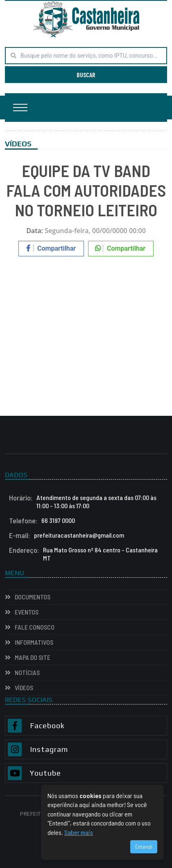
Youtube (45, 773)
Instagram (49, 749)
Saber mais (79, 832)
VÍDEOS (24, 687)
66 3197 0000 (42, 520)
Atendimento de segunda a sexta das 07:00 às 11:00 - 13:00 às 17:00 (83, 502)
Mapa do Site (33, 657)
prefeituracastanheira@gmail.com (67, 535)
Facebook (47, 726)
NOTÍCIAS (27, 672)
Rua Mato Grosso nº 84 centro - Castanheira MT (83, 554)
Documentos (33, 597)
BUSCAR (86, 75)
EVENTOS (27, 612)
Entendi (144, 847)
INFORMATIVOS (34, 642)
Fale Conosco (35, 627)
